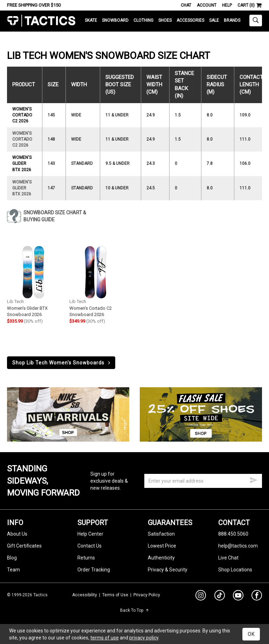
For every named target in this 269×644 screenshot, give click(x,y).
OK (251, 634)
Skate (91, 20)
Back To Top (135, 610)
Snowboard (115, 20)
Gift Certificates (24, 546)
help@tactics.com (238, 546)
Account (207, 5)
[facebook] (257, 597)
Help (227, 5)
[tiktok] (220, 596)
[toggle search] (256, 21)
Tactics (41, 21)
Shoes (165, 20)
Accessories (190, 20)
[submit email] (254, 479)
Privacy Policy (147, 595)
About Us (17, 534)
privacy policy (144, 638)
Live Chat (228, 558)
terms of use (105, 638)
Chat (186, 5)
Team (13, 570)
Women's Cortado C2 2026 (22, 115)
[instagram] (201, 596)
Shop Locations (235, 570)
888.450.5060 (233, 534)
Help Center (90, 534)
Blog (12, 558)
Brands (232, 20)
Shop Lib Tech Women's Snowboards (62, 363)
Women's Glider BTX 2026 (22, 163)
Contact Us (89, 546)
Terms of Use (115, 595)
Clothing (143, 20)
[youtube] (238, 597)
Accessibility (85, 595)
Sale (214, 20)
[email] (203, 481)
